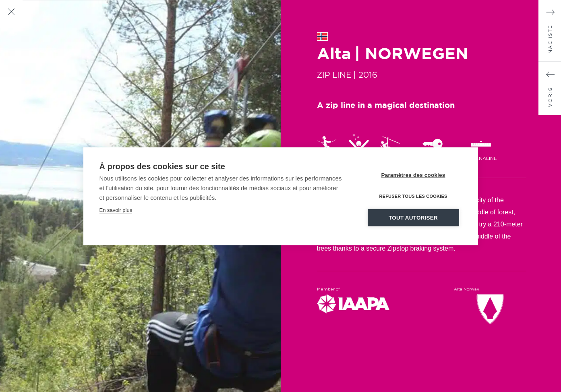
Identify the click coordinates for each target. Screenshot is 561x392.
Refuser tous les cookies (413, 196)
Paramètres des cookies (413, 175)
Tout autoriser (413, 217)
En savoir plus (116, 210)
